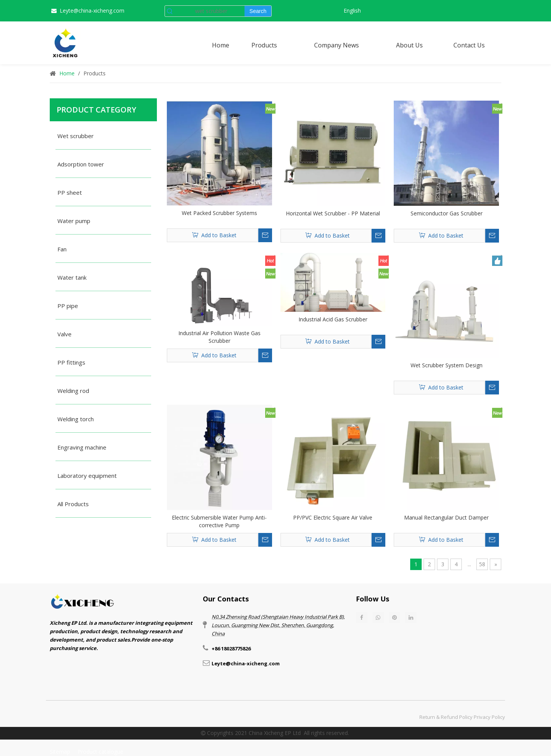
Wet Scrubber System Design (447, 365)
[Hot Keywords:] (258, 11)
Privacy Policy (489, 717)
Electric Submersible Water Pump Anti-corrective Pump (219, 521)
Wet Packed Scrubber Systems (219, 213)
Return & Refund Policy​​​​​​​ (446, 717)
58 (482, 564)
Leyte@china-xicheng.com (92, 11)
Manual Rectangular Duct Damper (446, 517)
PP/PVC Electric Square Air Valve (333, 517)
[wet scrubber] (209, 11)
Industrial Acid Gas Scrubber (333, 319)
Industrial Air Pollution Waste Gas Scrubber (219, 337)
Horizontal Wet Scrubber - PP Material (333, 213)
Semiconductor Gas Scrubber (447, 213)
